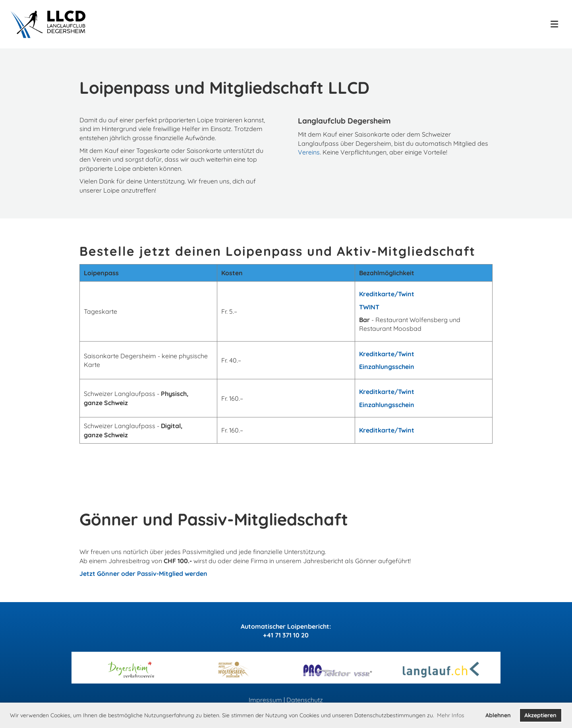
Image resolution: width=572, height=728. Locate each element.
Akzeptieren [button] (540, 715)
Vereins (309, 152)
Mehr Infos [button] (451, 715)
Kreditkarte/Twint (387, 294)
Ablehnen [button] (498, 715)
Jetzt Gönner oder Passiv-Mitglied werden (143, 574)
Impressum (265, 700)
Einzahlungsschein (387, 367)
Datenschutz (305, 700)
